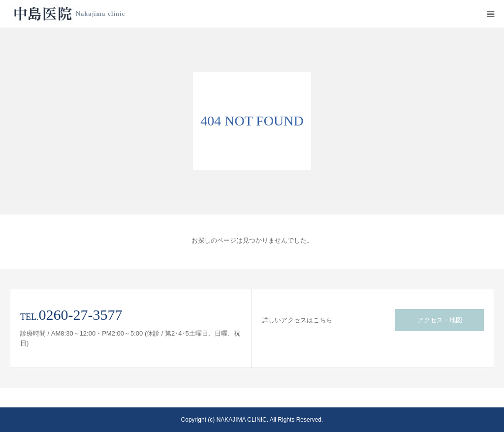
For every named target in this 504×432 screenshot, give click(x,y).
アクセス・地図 (440, 320)
